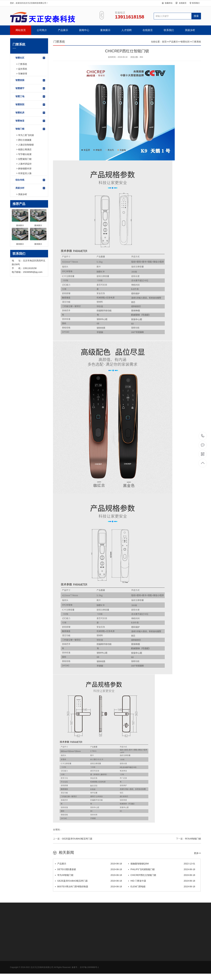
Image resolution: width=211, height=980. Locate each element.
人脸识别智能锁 (26, 145)
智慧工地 (30, 97)
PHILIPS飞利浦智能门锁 (162, 869)
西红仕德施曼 (25, 140)
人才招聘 (127, 30)
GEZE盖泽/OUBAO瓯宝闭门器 (77, 839)
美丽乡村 (190, 30)
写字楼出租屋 (25, 154)
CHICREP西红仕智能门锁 (162, 875)
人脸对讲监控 (25, 164)
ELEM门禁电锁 (162, 887)
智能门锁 (30, 129)
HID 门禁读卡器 (162, 881)
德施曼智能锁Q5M (162, 864)
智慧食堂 (30, 121)
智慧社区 (30, 58)
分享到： (57, 830)
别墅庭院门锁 (25, 159)
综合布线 (30, 180)
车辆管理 (23, 74)
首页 (164, 42)
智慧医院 (30, 105)
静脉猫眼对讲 (25, 169)
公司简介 (42, 30)
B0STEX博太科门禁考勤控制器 (88, 887)
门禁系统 (23, 64)
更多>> (197, 853)
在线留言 (183, 3)
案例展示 (105, 30)
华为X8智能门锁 (193, 839)
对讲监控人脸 (25, 173)
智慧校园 (30, 80)
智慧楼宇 (30, 88)
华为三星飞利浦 (26, 135)
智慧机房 (30, 113)
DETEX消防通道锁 (88, 869)
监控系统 (23, 69)
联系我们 (196, 3)
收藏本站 (169, 3)
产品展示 (63, 30)
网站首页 (21, 30)
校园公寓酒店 (25, 149)
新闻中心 (84, 30)
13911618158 (203, 436)
